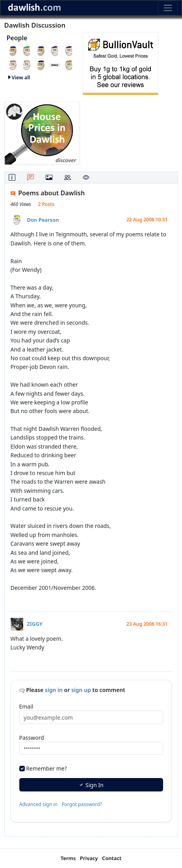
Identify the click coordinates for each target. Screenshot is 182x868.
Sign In (91, 785)
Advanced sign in (39, 804)
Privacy (89, 858)
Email (26, 706)
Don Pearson (43, 220)
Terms (68, 858)
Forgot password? (82, 804)
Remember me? (46, 768)
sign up (81, 690)
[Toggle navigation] (168, 8)
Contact (112, 858)
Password (32, 738)
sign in (54, 690)
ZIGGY (35, 624)
